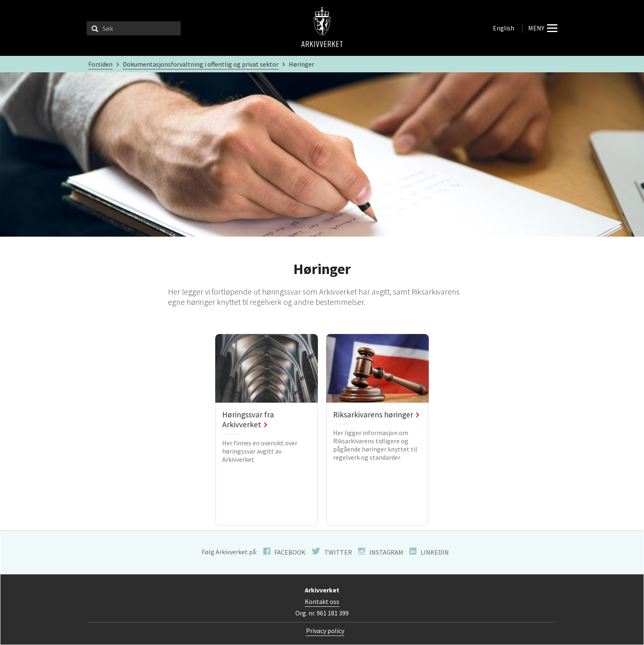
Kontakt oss (322, 601)
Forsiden (100, 64)
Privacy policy (325, 631)
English (504, 28)
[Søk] (95, 28)
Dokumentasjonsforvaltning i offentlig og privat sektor (201, 64)
